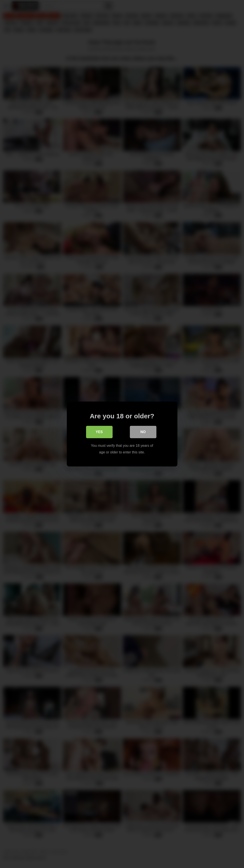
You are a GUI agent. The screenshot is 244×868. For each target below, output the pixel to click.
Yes (99, 432)
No (143, 432)
